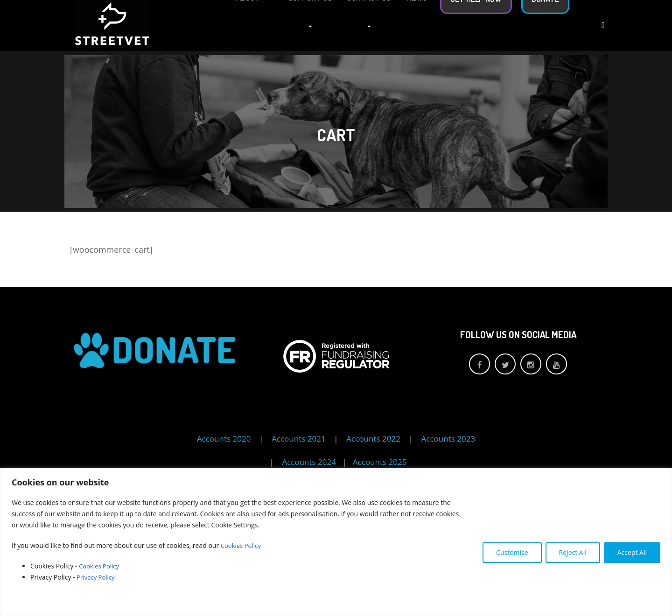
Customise (512, 552)
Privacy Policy (98, 577)
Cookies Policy (242, 545)
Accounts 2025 (380, 462)
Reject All (573, 552)
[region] (336, 542)
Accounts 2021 (299, 439)
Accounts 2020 (224, 439)
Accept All (632, 552)
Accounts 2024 (310, 462)
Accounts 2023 (448, 439)
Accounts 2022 (373, 439)
